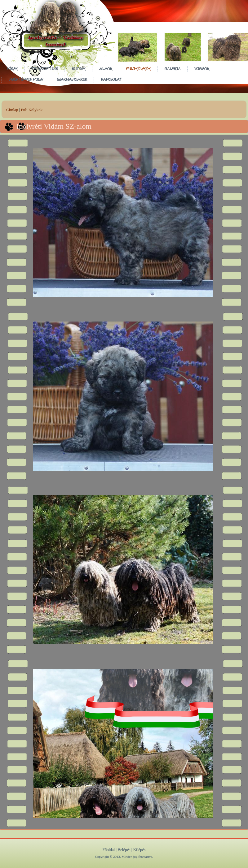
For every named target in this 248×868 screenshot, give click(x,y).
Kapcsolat (111, 79)
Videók (202, 69)
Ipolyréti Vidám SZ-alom (54, 126)
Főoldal (109, 850)
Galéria (172, 69)
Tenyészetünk (44, 69)
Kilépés (139, 850)
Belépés (124, 850)
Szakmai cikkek (72, 79)
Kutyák (78, 69)
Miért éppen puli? (26, 79)
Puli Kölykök (138, 69)
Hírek (12, 69)
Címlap (12, 110)
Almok (106, 69)
